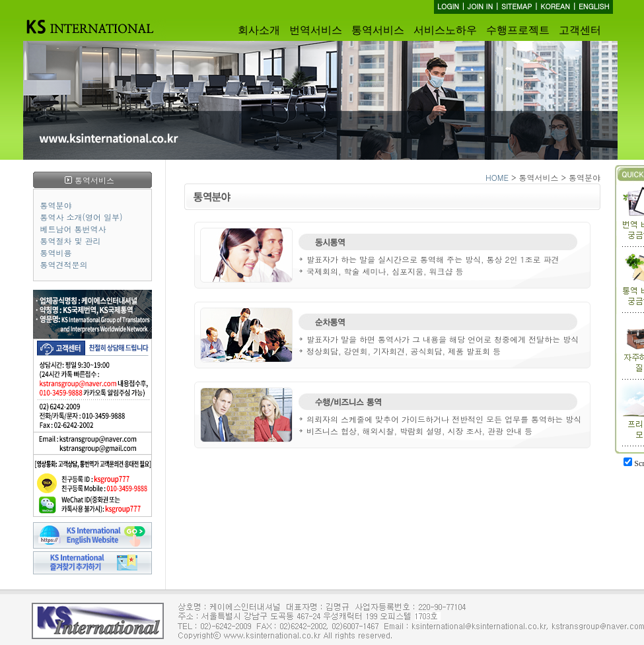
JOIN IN (480, 6)
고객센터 (580, 30)
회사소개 (259, 30)
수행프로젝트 (518, 30)
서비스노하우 (445, 30)
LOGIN (448, 6)
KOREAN (555, 6)
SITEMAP (517, 6)
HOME (497, 177)
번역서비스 (316, 30)
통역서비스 (378, 30)
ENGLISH (594, 6)
